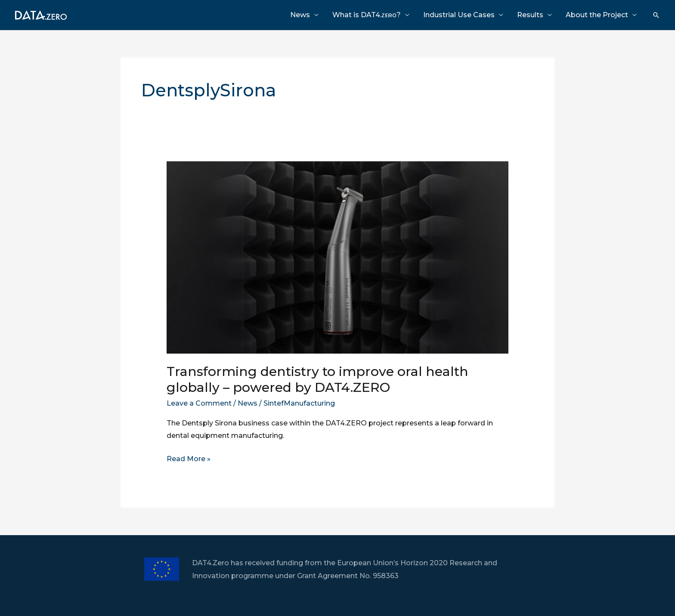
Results (530, 15)
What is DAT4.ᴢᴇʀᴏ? (367, 15)
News (300, 15)
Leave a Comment (199, 403)
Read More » (189, 459)
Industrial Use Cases (459, 15)
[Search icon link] (656, 15)
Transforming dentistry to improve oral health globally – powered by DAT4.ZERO (317, 379)
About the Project (597, 15)
